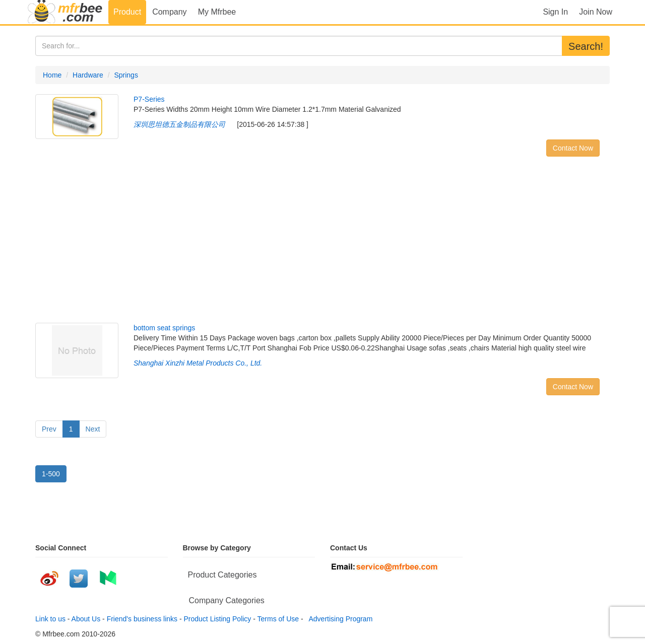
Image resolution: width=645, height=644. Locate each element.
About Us (86, 619)
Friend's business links (142, 619)
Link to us (50, 619)
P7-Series (149, 99)
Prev (49, 429)
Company (169, 12)
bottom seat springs (164, 328)
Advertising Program (339, 619)
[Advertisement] (322, 242)
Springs (126, 75)
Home (52, 75)
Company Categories (227, 600)
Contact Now (573, 148)
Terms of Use (278, 619)
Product (127, 12)
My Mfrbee (217, 12)
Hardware (88, 75)
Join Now (596, 12)
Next (93, 429)
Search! (586, 46)
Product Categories (222, 575)
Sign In (555, 12)
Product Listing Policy (218, 619)
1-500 (51, 474)
